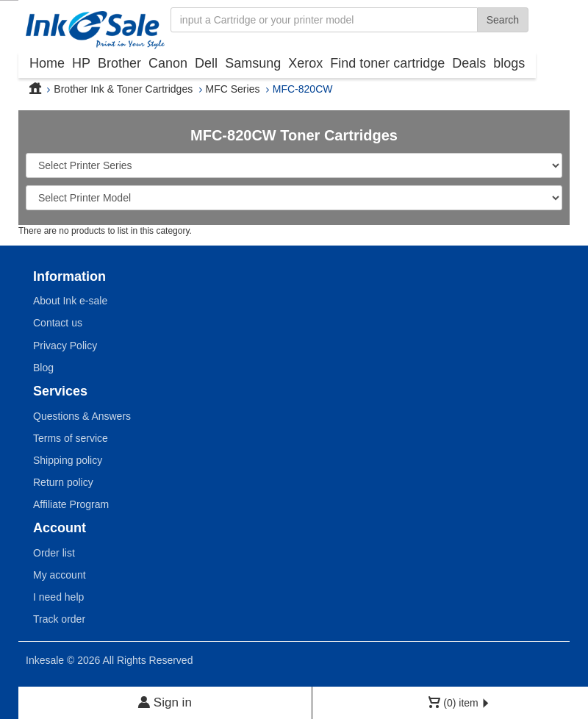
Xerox (305, 63)
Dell (206, 63)
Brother (119, 63)
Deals (469, 63)
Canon (168, 63)
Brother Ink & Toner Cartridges (123, 89)
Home (47, 63)
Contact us (58, 323)
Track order (59, 619)
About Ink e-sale (70, 301)
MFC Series (233, 89)
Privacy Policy (65, 346)
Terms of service (71, 438)
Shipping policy (68, 460)
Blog (43, 368)
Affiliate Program (71, 504)
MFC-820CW (303, 89)
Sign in (165, 702)
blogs (509, 63)
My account (60, 575)
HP (81, 63)
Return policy (63, 482)
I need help (58, 597)
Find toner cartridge (387, 63)
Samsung (253, 63)
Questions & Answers (82, 416)
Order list (54, 553)
